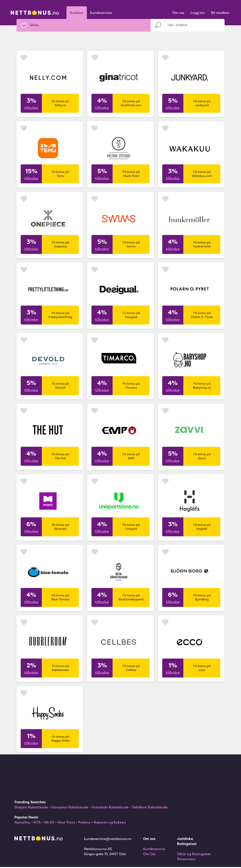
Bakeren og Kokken (110, 822)
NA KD (49, 822)
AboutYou (22, 822)
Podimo (84, 822)
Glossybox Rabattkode (70, 807)
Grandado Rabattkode (110, 807)
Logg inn (198, 13)
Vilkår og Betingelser (194, 854)
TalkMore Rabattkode (150, 807)
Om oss (178, 13)
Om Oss (149, 854)
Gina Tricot (66, 822)
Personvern (186, 859)
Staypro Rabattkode (31, 807)
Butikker (77, 13)
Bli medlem (220, 13)
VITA (37, 822)
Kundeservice (101, 13)
